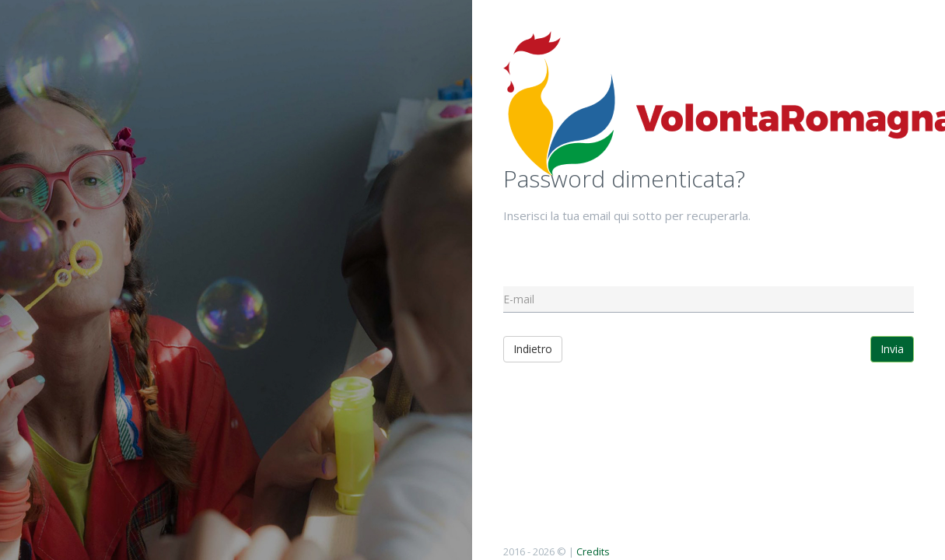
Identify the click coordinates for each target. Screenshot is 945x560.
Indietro (533, 349)
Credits (593, 551)
